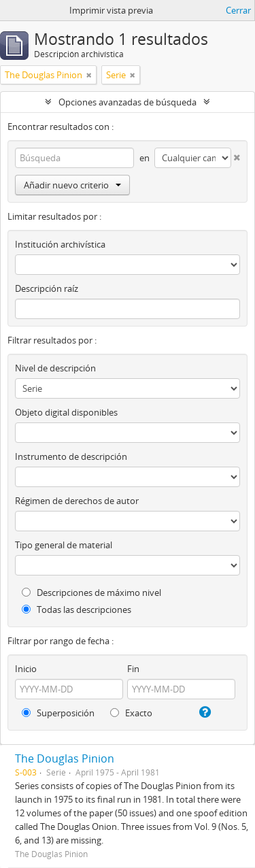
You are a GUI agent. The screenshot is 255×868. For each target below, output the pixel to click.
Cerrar (238, 10)
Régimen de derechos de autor (77, 501)
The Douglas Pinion (65, 758)
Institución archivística (60, 244)
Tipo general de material (64, 545)
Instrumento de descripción (71, 456)
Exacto (131, 713)
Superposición (58, 713)
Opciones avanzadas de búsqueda (128, 102)
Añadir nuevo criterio (72, 185)
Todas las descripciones (76, 610)
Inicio (26, 669)
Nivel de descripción (55, 368)
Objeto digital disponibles (66, 412)
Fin (133, 669)
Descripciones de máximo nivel (91, 592)
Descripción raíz (47, 288)
